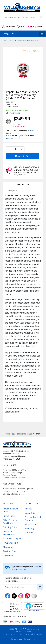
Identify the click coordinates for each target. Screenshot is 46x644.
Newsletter (8, 555)
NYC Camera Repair (12, 539)
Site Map (29, 533)
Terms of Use (16, 639)
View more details (13, 138)
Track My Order (10, 551)
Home (5, 41)
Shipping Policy (10, 527)
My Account (8, 547)
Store (11, 41)
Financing (29, 528)
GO (40, 587)
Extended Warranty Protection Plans (28, 41)
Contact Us (30, 513)
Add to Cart (23, 156)
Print (36, 51)
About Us (29, 509)
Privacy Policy (9, 516)
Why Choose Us (32, 524)
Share (26, 51)
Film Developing (10, 543)
